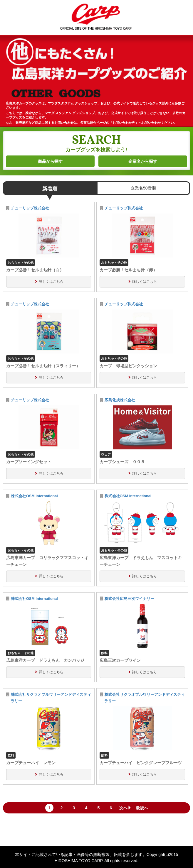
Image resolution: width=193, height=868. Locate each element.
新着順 (50, 189)
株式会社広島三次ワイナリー (129, 599)
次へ (125, 808)
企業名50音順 (143, 188)
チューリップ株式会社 (30, 208)
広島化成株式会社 (120, 400)
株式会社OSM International (34, 496)
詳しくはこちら (51, 282)
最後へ (142, 808)
